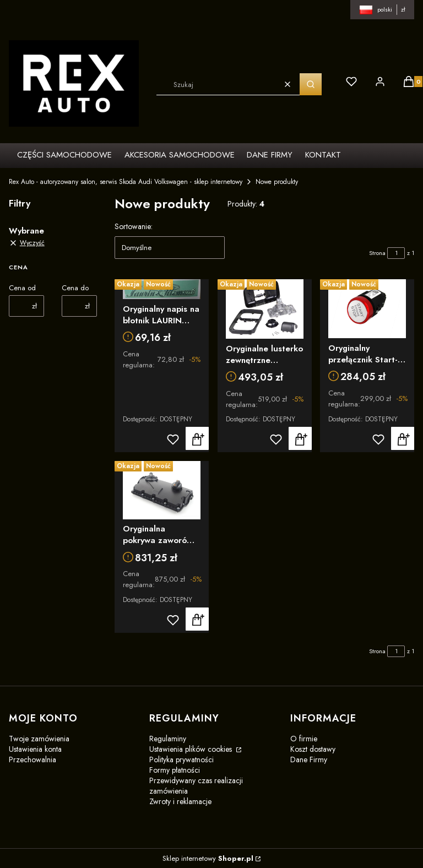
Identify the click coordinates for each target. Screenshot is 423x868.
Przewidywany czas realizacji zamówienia (196, 786)
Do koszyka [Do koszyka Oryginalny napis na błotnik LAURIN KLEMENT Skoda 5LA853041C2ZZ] (197, 438)
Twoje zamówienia (39, 739)
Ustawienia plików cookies (192, 749)
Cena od (22, 288)
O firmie (304, 739)
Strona (377, 253)
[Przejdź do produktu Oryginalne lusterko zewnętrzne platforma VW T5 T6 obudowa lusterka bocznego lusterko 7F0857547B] (265, 309)
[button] (311, 84)
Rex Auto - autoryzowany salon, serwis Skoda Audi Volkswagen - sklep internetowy (126, 182)
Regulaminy (168, 739)
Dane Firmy (309, 759)
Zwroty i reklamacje (180, 801)
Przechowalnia (32, 759)
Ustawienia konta (35, 749)
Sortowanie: (134, 226)
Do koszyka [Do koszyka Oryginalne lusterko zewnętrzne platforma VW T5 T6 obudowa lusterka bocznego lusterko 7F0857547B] (300, 438)
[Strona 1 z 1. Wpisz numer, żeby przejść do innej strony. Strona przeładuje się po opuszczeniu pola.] (396, 253)
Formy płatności (175, 770)
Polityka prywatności (181, 759)
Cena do (75, 288)
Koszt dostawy (313, 749)
